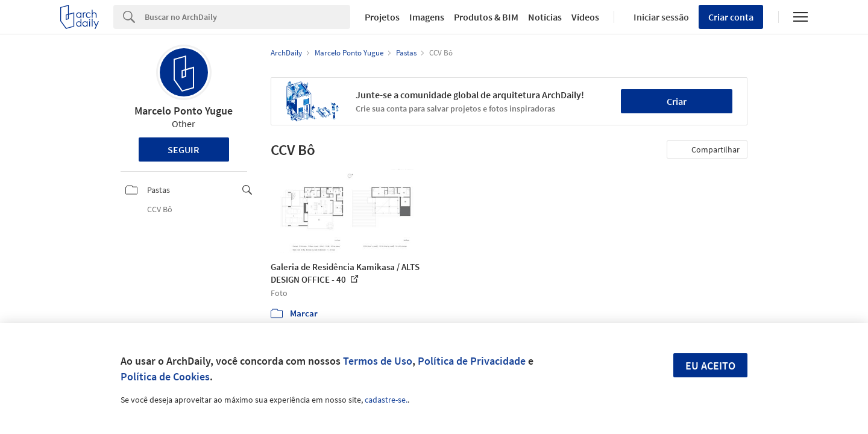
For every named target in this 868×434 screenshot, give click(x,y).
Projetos (382, 17)
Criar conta (731, 17)
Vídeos (585, 17)
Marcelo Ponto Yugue (184, 111)
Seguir (184, 149)
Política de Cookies (165, 376)
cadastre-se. (386, 400)
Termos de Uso (378, 361)
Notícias (545, 17)
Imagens (427, 17)
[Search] (247, 17)
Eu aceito (710, 366)
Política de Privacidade (472, 361)
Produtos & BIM (486, 17)
